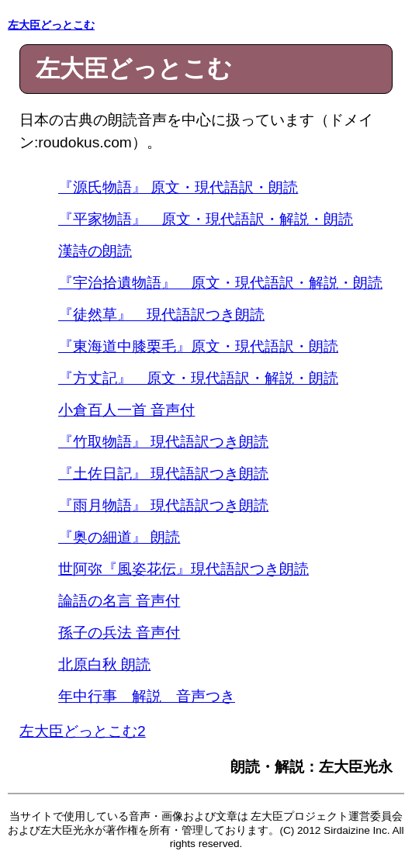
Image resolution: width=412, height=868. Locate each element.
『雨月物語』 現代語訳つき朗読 (163, 505)
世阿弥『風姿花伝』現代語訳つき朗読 (183, 569)
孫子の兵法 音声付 (119, 633)
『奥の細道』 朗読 (119, 537)
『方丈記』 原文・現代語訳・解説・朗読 (198, 378)
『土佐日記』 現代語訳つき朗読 (163, 474)
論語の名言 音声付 (119, 601)
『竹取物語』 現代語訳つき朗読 (163, 442)
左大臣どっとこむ (51, 25)
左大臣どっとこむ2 (83, 731)
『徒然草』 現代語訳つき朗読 (161, 315)
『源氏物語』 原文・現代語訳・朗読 (178, 187)
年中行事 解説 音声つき (147, 696)
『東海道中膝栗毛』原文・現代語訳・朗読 (198, 346)
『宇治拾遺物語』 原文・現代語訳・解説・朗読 (220, 283)
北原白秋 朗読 (104, 664)
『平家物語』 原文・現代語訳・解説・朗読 (206, 219)
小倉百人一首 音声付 (126, 410)
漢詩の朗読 (95, 251)
